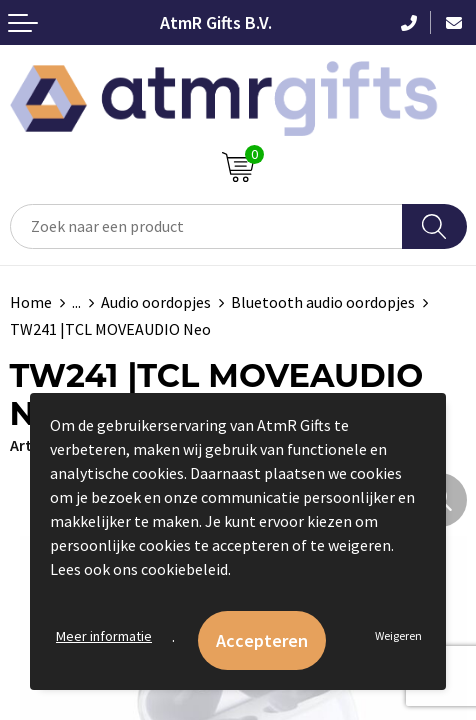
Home (31, 302)
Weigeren (398, 635)
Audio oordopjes (156, 302)
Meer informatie (104, 636)
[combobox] (206, 226)
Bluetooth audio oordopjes (323, 302)
